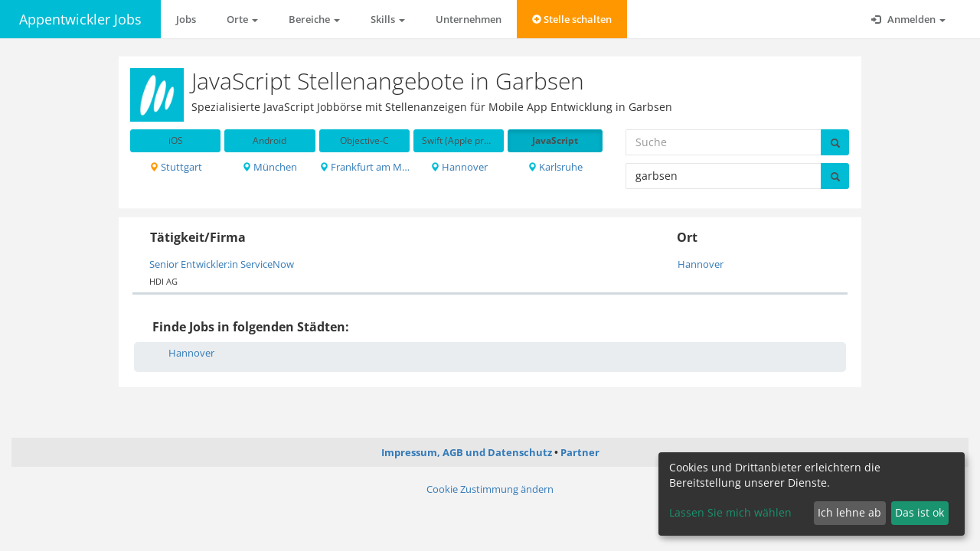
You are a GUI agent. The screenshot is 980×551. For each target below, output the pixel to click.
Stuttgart (176, 167)
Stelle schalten (572, 19)
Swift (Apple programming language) (463, 140)
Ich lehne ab (849, 512)
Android (269, 140)
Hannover (459, 167)
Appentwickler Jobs (80, 19)
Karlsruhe (555, 167)
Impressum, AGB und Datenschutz (467, 452)
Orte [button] (242, 19)
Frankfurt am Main (364, 167)
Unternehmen (469, 19)
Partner (580, 452)
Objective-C (364, 140)
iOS (176, 140)
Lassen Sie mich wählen (730, 512)
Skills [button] (388, 19)
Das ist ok (920, 512)
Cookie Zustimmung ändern (490, 489)
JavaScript (555, 140)
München (269, 167)
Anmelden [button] (908, 19)
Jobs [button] (186, 19)
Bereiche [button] (314, 19)
